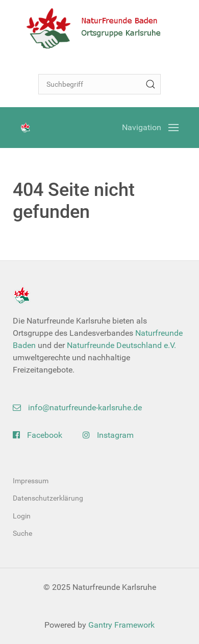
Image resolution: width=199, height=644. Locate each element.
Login (22, 516)
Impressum (31, 481)
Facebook (38, 435)
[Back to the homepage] (99, 28)
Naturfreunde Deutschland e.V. (121, 345)
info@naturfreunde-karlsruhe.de (77, 407)
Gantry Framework (121, 625)
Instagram (108, 435)
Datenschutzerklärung (48, 498)
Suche (22, 533)
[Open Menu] (150, 128)
